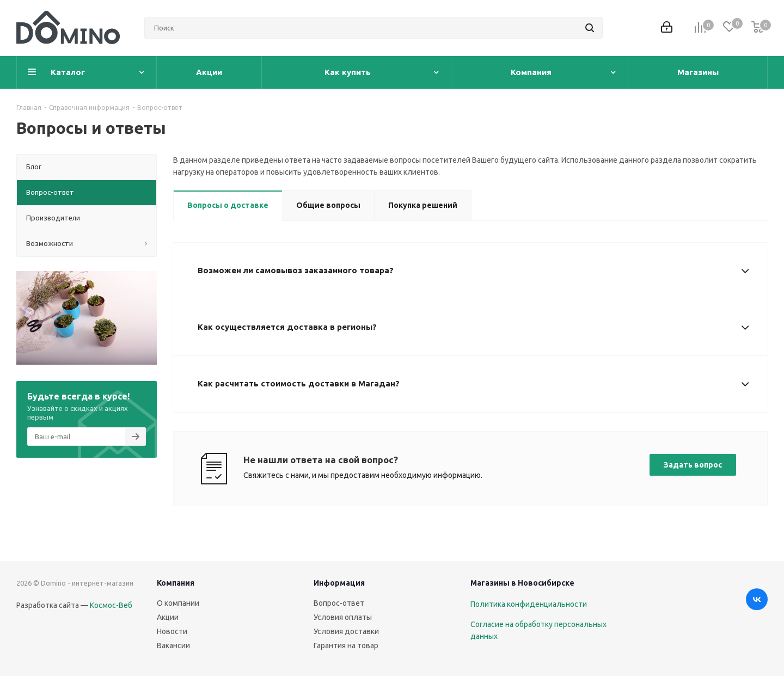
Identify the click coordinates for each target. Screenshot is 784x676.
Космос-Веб (111, 605)
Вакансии (173, 646)
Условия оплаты (343, 617)
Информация (339, 583)
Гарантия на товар (346, 646)
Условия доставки (346, 631)
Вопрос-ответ (339, 603)
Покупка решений (423, 205)
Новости (172, 631)
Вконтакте (757, 599)
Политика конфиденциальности (529, 604)
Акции (168, 617)
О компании (178, 603)
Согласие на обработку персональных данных (538, 630)
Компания (176, 583)
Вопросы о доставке (228, 205)
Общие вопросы (328, 205)
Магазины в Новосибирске (522, 583)
